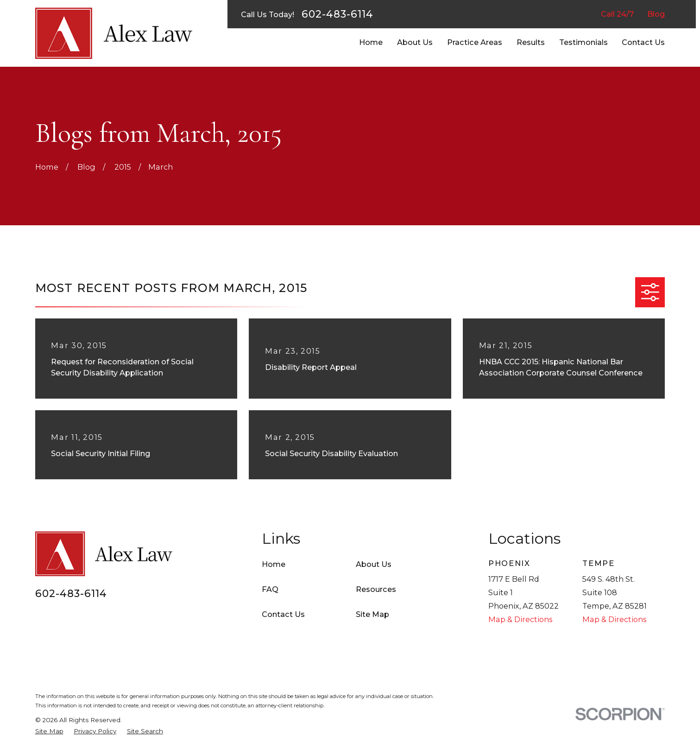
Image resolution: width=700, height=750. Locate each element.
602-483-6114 (338, 14)
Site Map (372, 614)
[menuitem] (49, 731)
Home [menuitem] (371, 42)
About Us (374, 564)
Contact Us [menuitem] (643, 42)
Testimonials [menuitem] (583, 42)
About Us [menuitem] (415, 42)
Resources (376, 589)
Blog (656, 14)
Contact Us (283, 614)
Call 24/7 (617, 14)
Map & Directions (520, 619)
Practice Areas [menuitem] (475, 42)
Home (274, 564)
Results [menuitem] (531, 42)
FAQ (270, 589)
